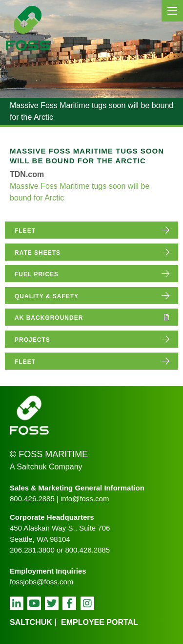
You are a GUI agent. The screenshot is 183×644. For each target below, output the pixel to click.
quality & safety (47, 296)
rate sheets (38, 253)
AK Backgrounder (49, 318)
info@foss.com (85, 499)
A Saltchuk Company (46, 467)
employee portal (100, 622)
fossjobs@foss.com (41, 582)
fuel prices (37, 274)
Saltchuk (31, 622)
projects (32, 340)
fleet (25, 231)
